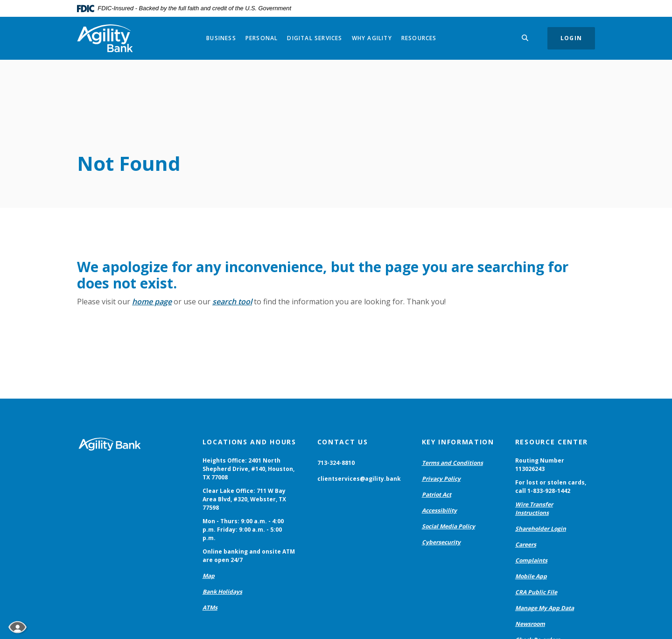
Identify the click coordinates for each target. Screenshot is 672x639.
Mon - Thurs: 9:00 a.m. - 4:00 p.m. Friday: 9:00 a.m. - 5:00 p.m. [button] (243, 530)
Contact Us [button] (343, 442)
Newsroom (530, 624)
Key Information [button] (458, 442)
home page (152, 302)
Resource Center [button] (552, 442)
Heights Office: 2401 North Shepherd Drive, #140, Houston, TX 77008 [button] (248, 469)
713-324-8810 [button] (336, 463)
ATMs (210, 607)
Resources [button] (419, 38)
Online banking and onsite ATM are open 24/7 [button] (249, 556)
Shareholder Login (541, 529)
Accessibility (439, 510)
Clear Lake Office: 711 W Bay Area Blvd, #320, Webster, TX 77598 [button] (244, 499)
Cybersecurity (441, 542)
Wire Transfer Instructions (534, 509)
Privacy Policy (441, 479)
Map (209, 576)
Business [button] (221, 38)
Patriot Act (437, 495)
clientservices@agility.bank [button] (359, 479)
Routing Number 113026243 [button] (540, 465)
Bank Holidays (222, 592)
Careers (526, 544)
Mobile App (531, 576)
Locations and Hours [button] (249, 442)
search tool (232, 302)
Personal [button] (262, 38)
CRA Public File (536, 592)
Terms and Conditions (452, 463)
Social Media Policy (448, 526)
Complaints (531, 560)
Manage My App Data (545, 608)
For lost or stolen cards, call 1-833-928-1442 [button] (551, 487)
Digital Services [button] (315, 38)
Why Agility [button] (372, 38)
